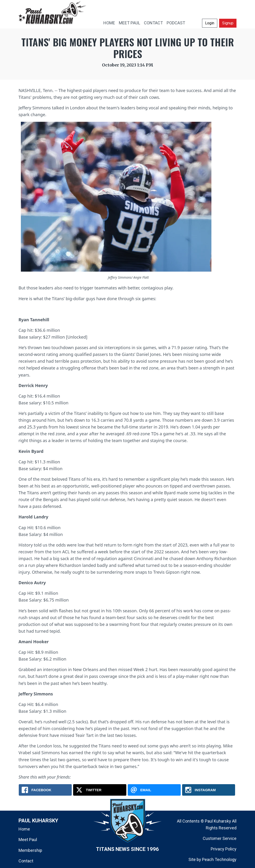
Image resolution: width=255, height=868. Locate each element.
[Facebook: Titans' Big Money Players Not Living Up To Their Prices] (45, 790)
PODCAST (176, 23)
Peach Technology (219, 859)
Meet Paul (28, 840)
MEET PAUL (129, 23)
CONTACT (153, 23)
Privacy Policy (224, 849)
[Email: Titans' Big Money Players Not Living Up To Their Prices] (154, 790)
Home (24, 829)
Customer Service (220, 838)
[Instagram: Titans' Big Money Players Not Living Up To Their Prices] (209, 790)
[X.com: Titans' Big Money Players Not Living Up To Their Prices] (100, 790)
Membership (30, 850)
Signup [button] (228, 23)
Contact (26, 861)
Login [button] (210, 23)
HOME (109, 23)
